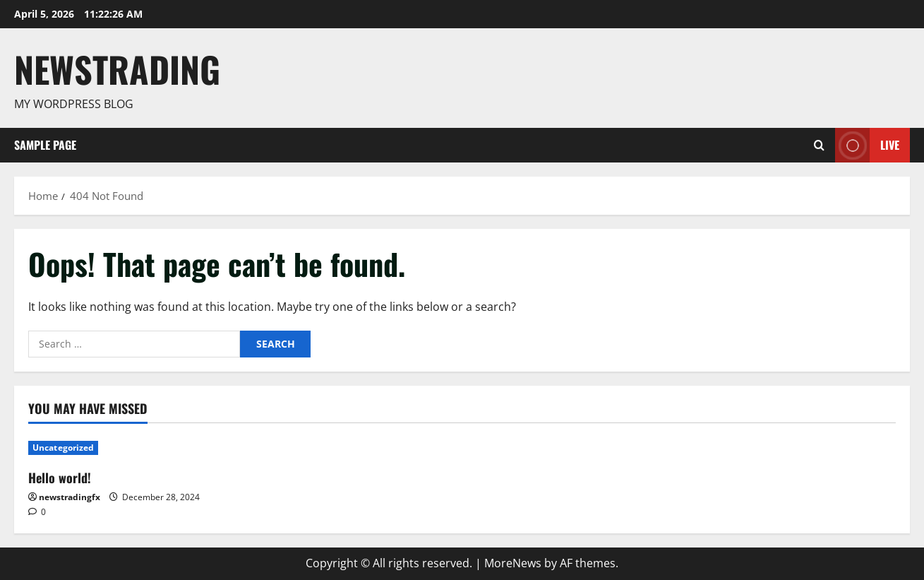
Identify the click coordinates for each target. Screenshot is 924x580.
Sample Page (45, 145)
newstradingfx (70, 497)
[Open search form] (819, 145)
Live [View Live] (867, 145)
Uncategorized (63, 448)
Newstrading (117, 69)
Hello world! (60, 478)
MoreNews (513, 563)
